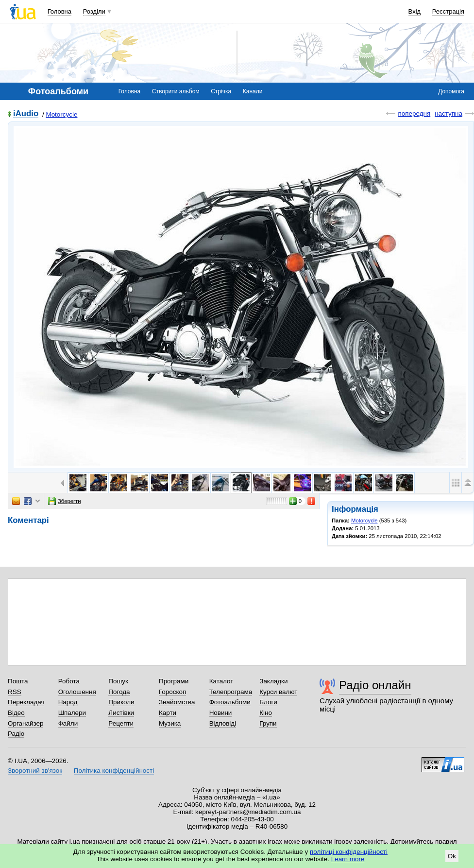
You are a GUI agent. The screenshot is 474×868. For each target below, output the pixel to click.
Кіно (266, 713)
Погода (119, 692)
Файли (68, 723)
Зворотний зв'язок (35, 771)
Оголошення (77, 692)
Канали (253, 91)
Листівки (121, 713)
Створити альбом (176, 91)
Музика (170, 723)
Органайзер (25, 723)
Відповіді (223, 723)
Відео (16, 713)
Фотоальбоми (230, 702)
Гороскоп (172, 692)
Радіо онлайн (375, 685)
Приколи (121, 702)
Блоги (268, 702)
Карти (168, 713)
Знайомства (177, 702)
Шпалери (72, 713)
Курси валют (278, 692)
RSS (15, 692)
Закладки (273, 681)
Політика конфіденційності (114, 771)
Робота (69, 681)
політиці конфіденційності (349, 852)
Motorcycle (61, 114)
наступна (449, 113)
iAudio (26, 114)
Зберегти (65, 501)
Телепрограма (231, 692)
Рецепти (121, 723)
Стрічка (221, 91)
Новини (221, 713)
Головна (59, 11)
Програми (174, 681)
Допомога (451, 91)
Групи (268, 723)
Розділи (94, 11)
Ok (452, 856)
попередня (414, 113)
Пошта (18, 681)
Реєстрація (448, 11)
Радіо (16, 734)
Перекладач (26, 702)
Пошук (118, 681)
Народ (68, 702)
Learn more (348, 859)
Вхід (415, 11)
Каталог (221, 681)
